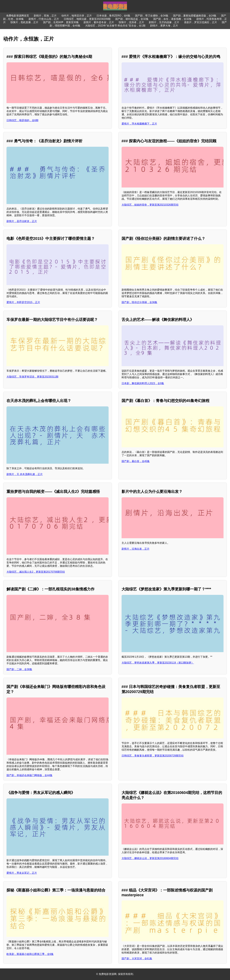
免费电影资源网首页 (18, 16)
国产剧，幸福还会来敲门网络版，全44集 (29, 775)
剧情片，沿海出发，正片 (136, 549)
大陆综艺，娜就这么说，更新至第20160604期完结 (150, 858)
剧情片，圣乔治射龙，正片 (22, 221)
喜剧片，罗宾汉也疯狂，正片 (201, 22)
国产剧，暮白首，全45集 (136, 461)
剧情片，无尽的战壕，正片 (164, 22)
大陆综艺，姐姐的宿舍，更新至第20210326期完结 (150, 205)
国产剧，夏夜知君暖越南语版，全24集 (195, 16)
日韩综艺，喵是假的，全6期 (22, 120)
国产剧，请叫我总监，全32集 (132, 19)
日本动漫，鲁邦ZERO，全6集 (113, 16)
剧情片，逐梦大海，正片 (164, 26)
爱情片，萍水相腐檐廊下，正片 (139, 124)
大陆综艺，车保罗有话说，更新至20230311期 (32, 377)
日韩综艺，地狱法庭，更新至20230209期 (87, 19)
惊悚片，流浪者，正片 (131, 22)
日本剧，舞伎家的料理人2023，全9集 (143, 383)
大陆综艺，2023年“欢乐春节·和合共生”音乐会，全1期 (115, 26)
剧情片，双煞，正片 (45, 16)
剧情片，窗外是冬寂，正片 (99, 22)
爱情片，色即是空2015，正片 (23, 302)
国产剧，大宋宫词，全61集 (137, 959)
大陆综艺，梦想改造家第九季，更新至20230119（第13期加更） (158, 663)
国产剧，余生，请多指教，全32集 (172, 19)
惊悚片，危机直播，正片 (24, 22)
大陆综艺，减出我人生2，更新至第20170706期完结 (36, 572)
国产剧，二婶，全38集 (19, 669)
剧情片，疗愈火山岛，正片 (44, 19)
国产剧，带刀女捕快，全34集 (152, 16)
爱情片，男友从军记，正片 (22, 873)
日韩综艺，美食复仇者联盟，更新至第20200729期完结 (153, 756)
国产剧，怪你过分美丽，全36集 (139, 302)
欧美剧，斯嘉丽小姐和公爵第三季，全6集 (30, 954)
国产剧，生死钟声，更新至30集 (61, 22)
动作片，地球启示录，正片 (77, 16)
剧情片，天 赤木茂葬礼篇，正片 (25, 474)
